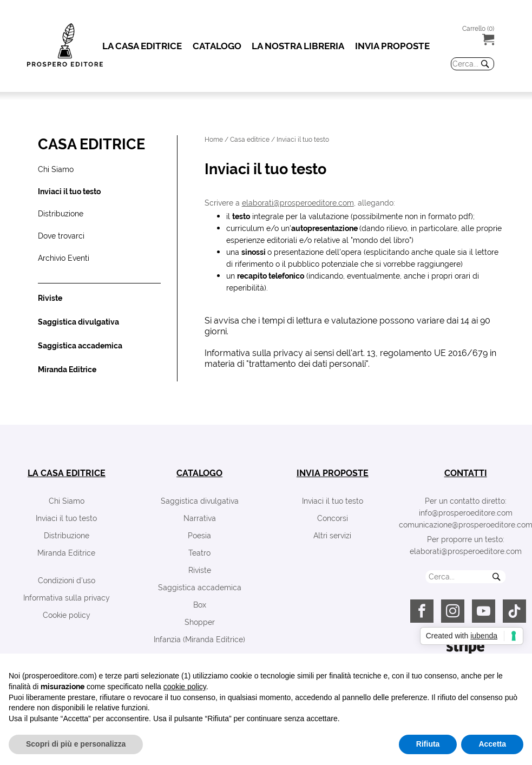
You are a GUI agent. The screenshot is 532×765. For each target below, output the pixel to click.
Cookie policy (67, 615)
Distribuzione (67, 536)
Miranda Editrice (66, 553)
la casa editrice (67, 473)
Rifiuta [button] (428, 744)
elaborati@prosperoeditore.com (298, 203)
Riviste (200, 570)
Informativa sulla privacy (67, 598)
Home (214, 140)
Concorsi (333, 518)
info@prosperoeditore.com (466, 513)
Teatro (199, 553)
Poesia (199, 536)
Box (200, 605)
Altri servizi (332, 536)
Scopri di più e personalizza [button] (76, 744)
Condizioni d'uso (67, 581)
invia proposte (333, 473)
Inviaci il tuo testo (66, 518)
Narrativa (200, 518)
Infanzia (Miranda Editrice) (199, 639)
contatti (466, 473)
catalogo (199, 473)
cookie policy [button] (185, 687)
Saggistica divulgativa (200, 501)
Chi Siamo (67, 501)
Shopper (200, 622)
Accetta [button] (492, 744)
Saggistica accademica (200, 588)
